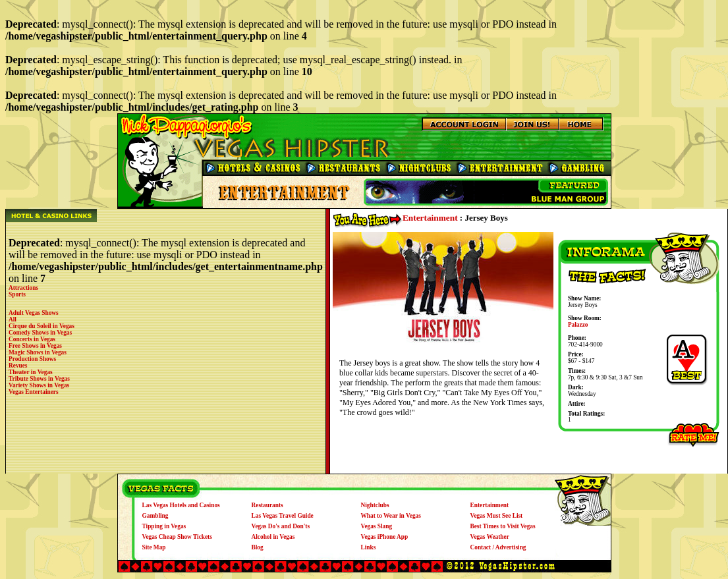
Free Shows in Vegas (35, 346)
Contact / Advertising (498, 547)
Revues (18, 366)
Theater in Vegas (31, 372)
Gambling (155, 516)
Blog (258, 547)
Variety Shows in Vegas (39, 385)
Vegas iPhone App (385, 537)
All (13, 319)
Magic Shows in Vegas (38, 352)
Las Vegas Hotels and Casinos (181, 505)
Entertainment (430, 218)
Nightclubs (375, 505)
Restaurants (267, 505)
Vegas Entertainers (34, 392)
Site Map (154, 547)
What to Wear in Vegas (391, 516)
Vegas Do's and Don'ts (281, 526)
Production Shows (32, 359)
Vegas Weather (490, 537)
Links (369, 547)
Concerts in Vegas (32, 339)
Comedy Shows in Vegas (40, 333)
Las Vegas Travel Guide (283, 516)
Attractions (23, 288)
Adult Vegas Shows (34, 313)
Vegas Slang (377, 526)
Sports (17, 294)
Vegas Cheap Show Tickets (177, 537)
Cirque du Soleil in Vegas (42, 326)
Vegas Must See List (497, 516)
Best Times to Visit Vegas (503, 526)
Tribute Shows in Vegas (39, 379)
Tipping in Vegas (164, 526)
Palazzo (578, 325)
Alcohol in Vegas (273, 537)
